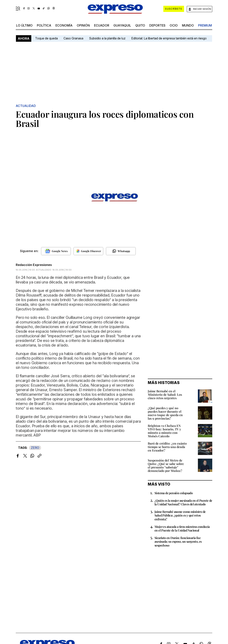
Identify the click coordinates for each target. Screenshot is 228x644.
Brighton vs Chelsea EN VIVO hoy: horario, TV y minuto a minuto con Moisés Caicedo (164, 431)
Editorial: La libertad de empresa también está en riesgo (169, 38)
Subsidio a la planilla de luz (107, 38)
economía (64, 25)
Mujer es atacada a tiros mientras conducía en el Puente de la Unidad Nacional (182, 528)
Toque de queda (46, 38)
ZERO (35, 448)
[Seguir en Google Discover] (88, 251)
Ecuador (102, 25)
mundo (188, 25)
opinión (83, 25)
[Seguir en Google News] (56, 251)
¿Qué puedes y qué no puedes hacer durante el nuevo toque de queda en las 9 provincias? (165, 413)
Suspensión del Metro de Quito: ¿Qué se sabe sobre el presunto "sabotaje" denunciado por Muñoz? (166, 465)
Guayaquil (122, 25)
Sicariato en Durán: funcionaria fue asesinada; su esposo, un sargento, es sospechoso (178, 541)
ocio (174, 25)
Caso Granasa (73, 38)
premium (205, 25)
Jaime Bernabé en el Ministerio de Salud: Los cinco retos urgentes (165, 394)
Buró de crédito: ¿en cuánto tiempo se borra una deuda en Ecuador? (167, 447)
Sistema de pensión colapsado (174, 493)
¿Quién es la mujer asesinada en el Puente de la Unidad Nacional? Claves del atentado (183, 502)
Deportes (157, 25)
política (44, 25)
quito (140, 25)
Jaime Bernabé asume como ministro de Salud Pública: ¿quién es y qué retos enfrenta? (180, 515)
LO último (24, 25)
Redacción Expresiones (34, 265)
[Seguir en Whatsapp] (121, 251)
